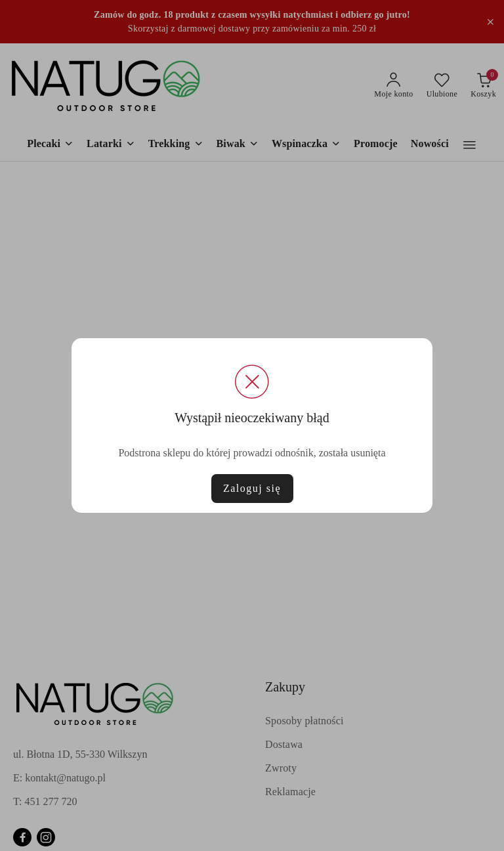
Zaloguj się (252, 488)
